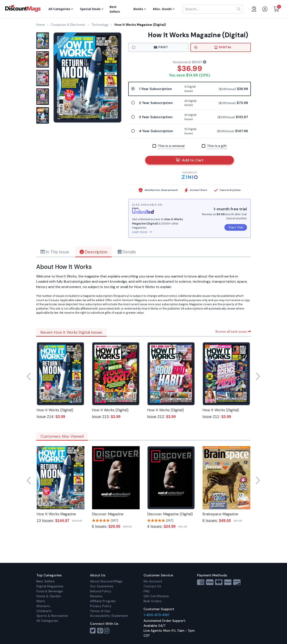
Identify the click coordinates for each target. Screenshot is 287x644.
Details (127, 252)
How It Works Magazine (56, 514)
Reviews (96, 596)
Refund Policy (101, 591)
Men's (41, 601)
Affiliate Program (103, 601)
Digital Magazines (50, 586)
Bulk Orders (153, 601)
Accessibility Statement (109, 616)
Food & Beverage (50, 591)
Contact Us (152, 586)
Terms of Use (100, 611)
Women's (43, 606)
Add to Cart (190, 160)
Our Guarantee (102, 586)
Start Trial (236, 227)
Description (93, 252)
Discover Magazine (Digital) (170, 514)
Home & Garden (49, 596)
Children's (44, 611)
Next (258, 376)
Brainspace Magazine (220, 514)
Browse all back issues (233, 331)
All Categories (47, 621)
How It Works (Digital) (55, 410)
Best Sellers (46, 581)
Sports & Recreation (52, 616)
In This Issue (55, 252)
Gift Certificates (156, 596)
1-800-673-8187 (157, 615)
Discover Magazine (108, 514)
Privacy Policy (101, 606)
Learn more (142, 232)
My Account (153, 581)
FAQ (147, 591)
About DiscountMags (106, 581)
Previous (29, 376)
